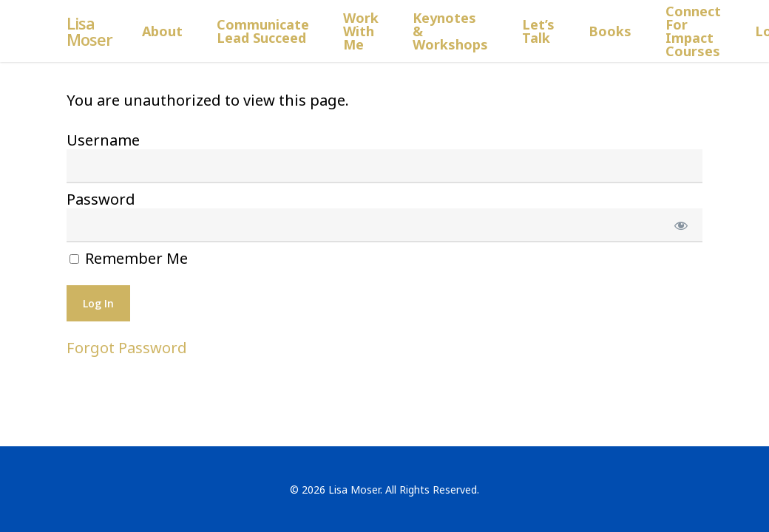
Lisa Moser (89, 31)
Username (103, 140)
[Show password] (681, 225)
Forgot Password (127, 348)
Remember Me (129, 259)
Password (101, 199)
